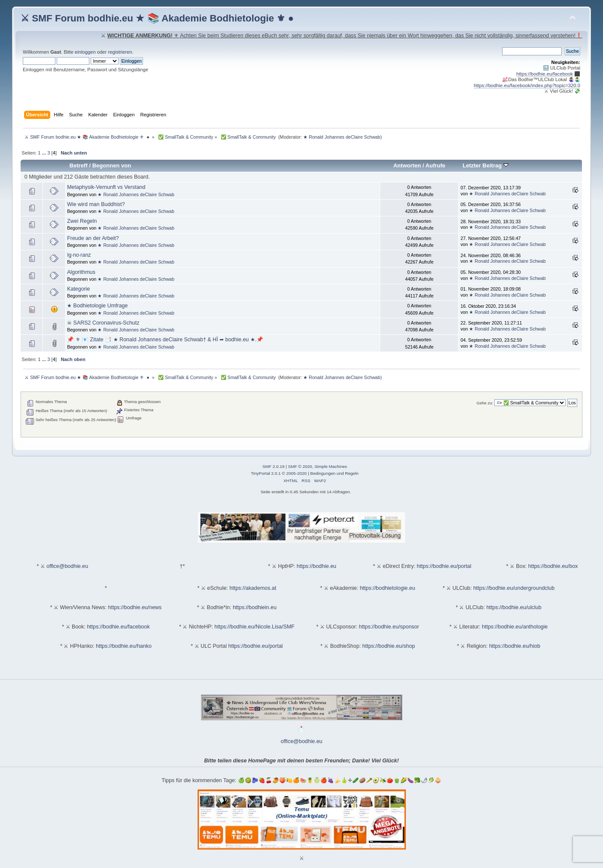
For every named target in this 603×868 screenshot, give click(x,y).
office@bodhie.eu (67, 566)
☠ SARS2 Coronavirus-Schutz (103, 323)
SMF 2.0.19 (274, 466)
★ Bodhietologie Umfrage (97, 306)
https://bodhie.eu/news (135, 607)
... (45, 153)
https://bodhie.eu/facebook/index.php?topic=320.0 (527, 85)
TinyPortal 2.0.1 (266, 473)
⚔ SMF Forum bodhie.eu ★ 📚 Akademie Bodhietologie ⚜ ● (157, 18)
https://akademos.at (253, 588)
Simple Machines (331, 466)
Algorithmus (81, 272)
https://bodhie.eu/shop (389, 646)
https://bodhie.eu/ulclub (514, 607)
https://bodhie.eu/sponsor (389, 627)
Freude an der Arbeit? (93, 238)
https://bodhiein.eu (255, 607)
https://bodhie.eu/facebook (545, 74)
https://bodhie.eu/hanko (124, 646)
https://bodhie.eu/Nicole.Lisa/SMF (254, 627)
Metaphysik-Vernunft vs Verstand (106, 187)
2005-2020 (296, 473)
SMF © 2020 (300, 466)
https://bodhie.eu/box (553, 566)
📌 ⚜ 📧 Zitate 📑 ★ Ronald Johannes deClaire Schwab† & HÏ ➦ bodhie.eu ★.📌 (165, 340)
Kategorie (78, 289)
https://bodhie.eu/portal (444, 566)
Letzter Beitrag (486, 165)
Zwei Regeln (82, 221)
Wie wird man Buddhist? (96, 204)
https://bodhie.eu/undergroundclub (514, 588)
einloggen (85, 52)
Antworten (407, 165)
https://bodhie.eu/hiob (515, 646)
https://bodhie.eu (317, 566)
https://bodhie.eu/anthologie (515, 627)
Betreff (79, 165)
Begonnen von (112, 165)
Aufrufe (435, 165)
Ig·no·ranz (79, 255)
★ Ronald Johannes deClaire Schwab (342, 137)
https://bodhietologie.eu (388, 588)
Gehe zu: (485, 403)
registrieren (120, 52)
